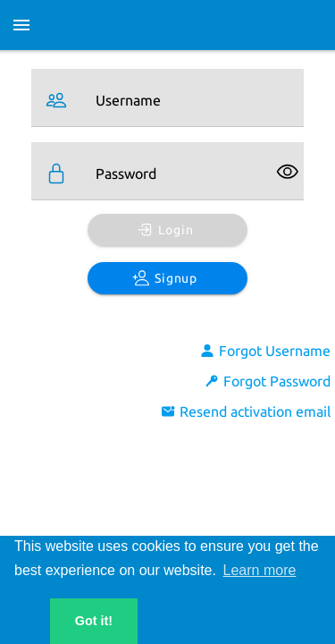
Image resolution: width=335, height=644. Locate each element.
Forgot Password (268, 381)
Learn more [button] (260, 570)
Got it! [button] (94, 621)
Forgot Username (265, 351)
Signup (165, 278)
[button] (25, 621)
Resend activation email (246, 411)
